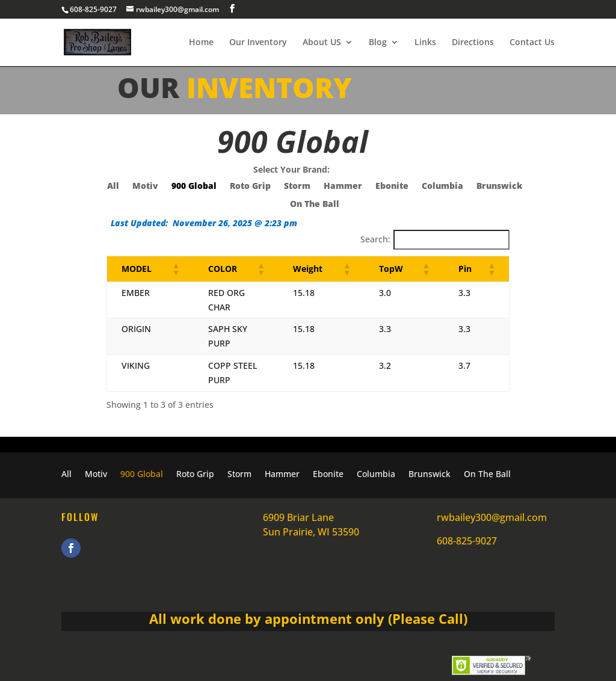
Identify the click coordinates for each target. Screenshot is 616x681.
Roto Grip (250, 186)
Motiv (145, 186)
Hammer (343, 186)
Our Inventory (258, 43)
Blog (378, 43)
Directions (473, 43)
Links (425, 43)
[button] (167, 269)
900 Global (194, 186)
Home (201, 43)
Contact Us (532, 43)
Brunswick (499, 186)
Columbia (442, 186)
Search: (375, 239)
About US (322, 43)
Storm (297, 186)
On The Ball (315, 205)
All (113, 186)
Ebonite (392, 186)
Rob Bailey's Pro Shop (176, 664)
